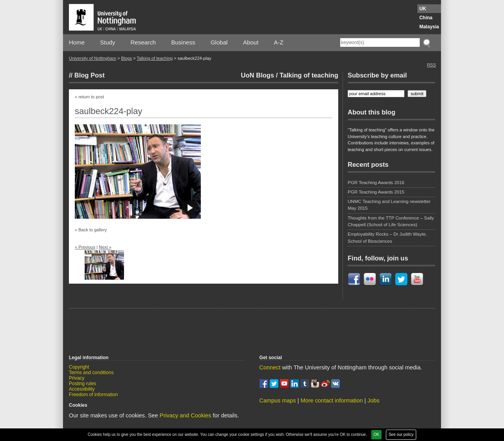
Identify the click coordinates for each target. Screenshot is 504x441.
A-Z (278, 42)
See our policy (401, 435)
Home (77, 42)
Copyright (79, 367)
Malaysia (429, 27)
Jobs (373, 400)
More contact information (332, 400)
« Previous (85, 247)
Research (143, 42)
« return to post (89, 97)
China (426, 18)
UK (423, 9)
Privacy (77, 378)
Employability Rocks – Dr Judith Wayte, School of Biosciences (387, 237)
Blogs (126, 58)
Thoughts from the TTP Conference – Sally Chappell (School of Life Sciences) (391, 221)
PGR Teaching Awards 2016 (376, 183)
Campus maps (278, 400)
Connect (270, 367)
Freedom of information (93, 395)
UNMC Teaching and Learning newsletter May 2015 (389, 205)
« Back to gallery (91, 230)
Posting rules (82, 384)
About (251, 42)
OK (376, 435)
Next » (105, 247)
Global (219, 42)
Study (107, 42)
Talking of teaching (155, 58)
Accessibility (82, 389)
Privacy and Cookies (185, 415)
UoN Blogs (258, 75)
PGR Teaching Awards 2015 (376, 192)
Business (183, 42)
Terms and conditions (91, 373)
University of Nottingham (93, 58)
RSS (431, 65)
